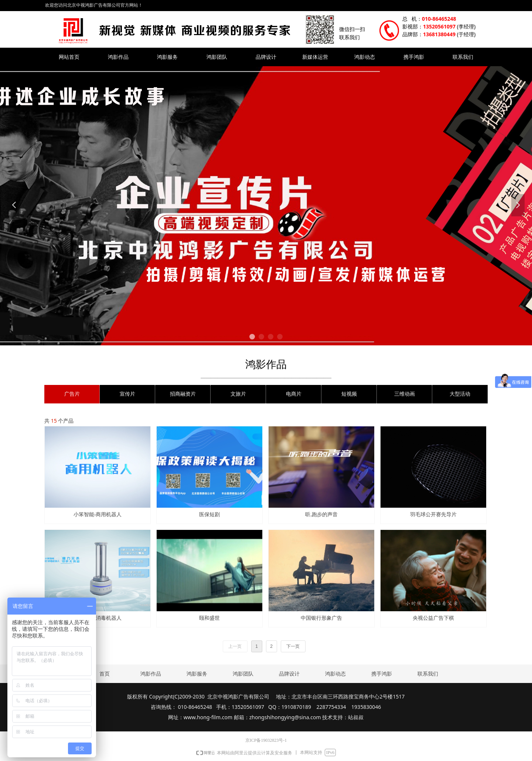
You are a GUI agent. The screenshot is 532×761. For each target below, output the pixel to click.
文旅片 (238, 394)
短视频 (349, 394)
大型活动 (460, 394)
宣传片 (127, 394)
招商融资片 (183, 394)
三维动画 (405, 394)
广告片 (72, 394)
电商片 (294, 394)
